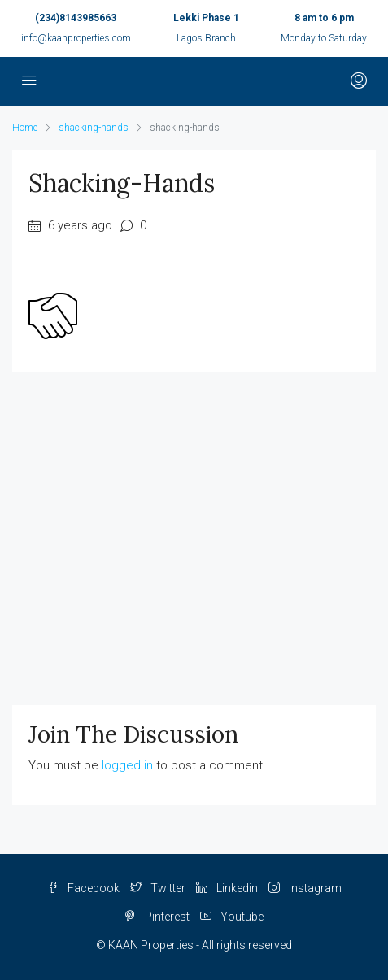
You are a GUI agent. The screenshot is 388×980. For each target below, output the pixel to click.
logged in (127, 765)
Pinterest (157, 917)
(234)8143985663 (76, 18)
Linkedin (227, 888)
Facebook (83, 888)
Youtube (232, 917)
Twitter (158, 888)
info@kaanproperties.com (76, 38)
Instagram (305, 888)
